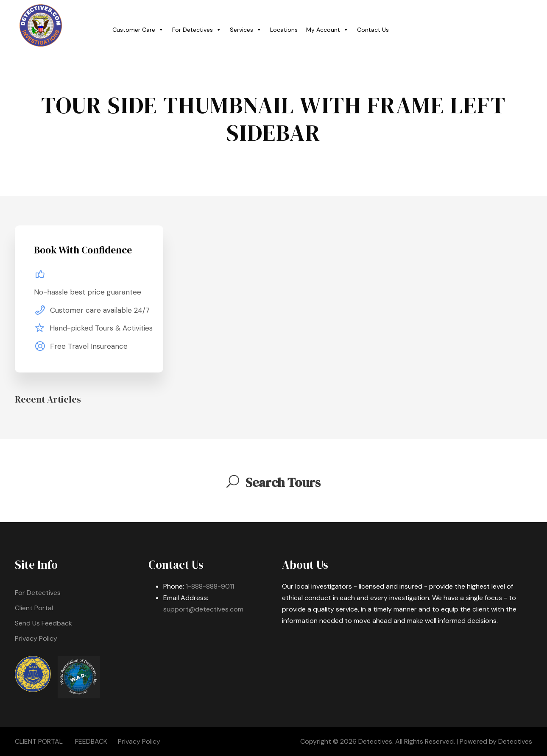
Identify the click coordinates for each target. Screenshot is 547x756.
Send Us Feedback (43, 623)
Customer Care (138, 30)
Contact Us (373, 30)
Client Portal (34, 608)
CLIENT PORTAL (39, 741)
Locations (284, 30)
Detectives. (376, 741)
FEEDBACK (91, 741)
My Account (327, 30)
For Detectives (197, 30)
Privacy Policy (36, 638)
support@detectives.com (203, 609)
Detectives (515, 741)
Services (246, 30)
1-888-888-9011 (210, 586)
